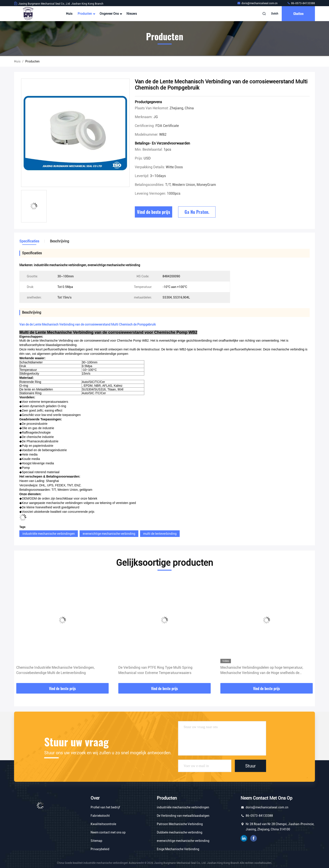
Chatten (298, 14)
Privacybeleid (100, 849)
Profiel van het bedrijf (105, 807)
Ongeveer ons (110, 14)
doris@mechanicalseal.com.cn (258, 3)
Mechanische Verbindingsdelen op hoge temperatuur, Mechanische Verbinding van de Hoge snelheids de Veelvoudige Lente (262, 670)
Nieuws (132, 14)
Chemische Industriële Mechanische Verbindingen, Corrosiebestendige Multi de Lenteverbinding (55, 670)
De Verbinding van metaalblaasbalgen (183, 816)
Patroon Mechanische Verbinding (180, 824)
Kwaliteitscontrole (103, 824)
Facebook (254, 838)
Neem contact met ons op (108, 832)
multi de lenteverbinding (160, 534)
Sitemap (96, 841)
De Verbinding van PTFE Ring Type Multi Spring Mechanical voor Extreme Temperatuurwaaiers (155, 670)
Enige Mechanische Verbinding (178, 849)
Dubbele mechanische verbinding (180, 832)
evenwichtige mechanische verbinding (109, 534)
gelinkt (244, 838)
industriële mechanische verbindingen (49, 534)
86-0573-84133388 (301, 3)
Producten (86, 14)
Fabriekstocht (100, 816)
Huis (69, 14)
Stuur (250, 766)
